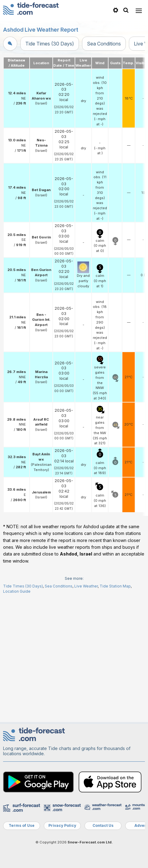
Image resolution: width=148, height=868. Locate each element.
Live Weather (86, 709)
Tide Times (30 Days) (50, 44)
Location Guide (17, 714)
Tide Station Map (115, 709)
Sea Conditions (104, 44)
